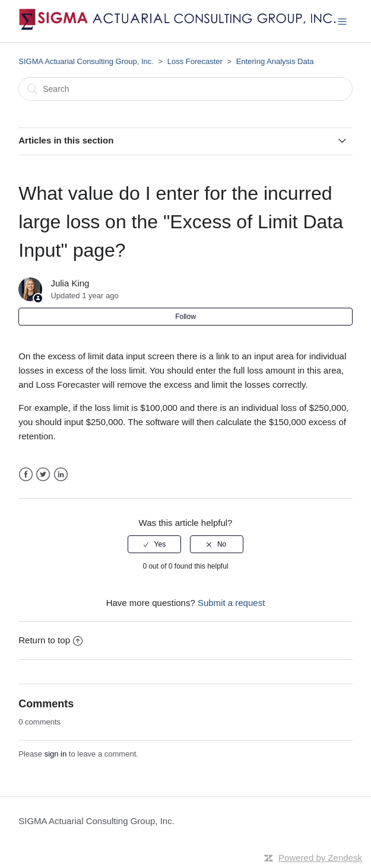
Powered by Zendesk (320, 858)
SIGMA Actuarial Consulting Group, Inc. (86, 61)
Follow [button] (185, 317)
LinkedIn (61, 475)
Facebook (26, 475)
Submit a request (231, 603)
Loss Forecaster (195, 61)
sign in (56, 754)
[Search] (185, 89)
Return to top (50, 640)
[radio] (154, 544)
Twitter (43, 475)
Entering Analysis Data (275, 61)
